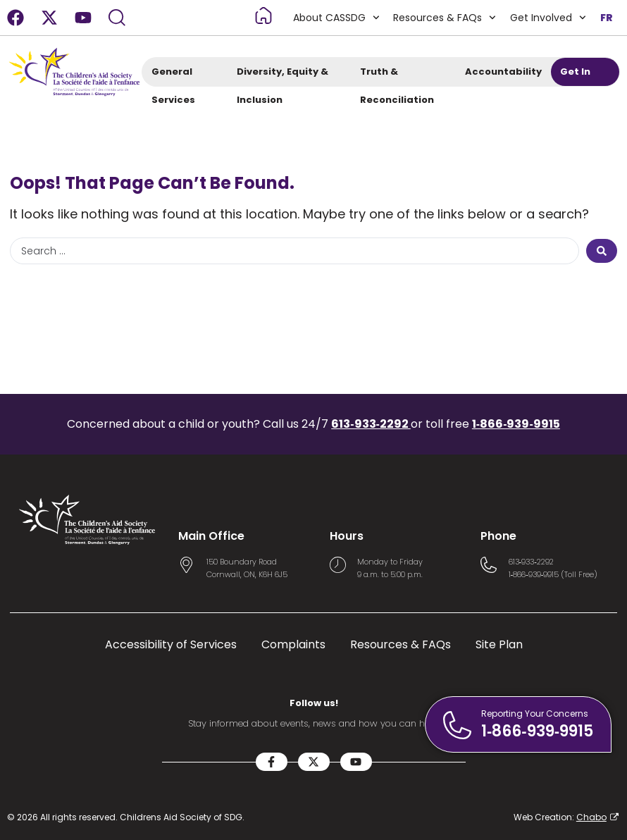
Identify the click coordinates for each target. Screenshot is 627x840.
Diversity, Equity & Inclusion (283, 75)
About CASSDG (336, 18)
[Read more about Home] (263, 16)
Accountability (503, 75)
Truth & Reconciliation (403, 75)
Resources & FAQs (445, 18)
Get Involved (548, 18)
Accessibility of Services (171, 645)
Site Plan (499, 645)
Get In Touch (582, 75)
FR (607, 18)
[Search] (117, 18)
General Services (179, 75)
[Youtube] (83, 18)
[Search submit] (602, 251)
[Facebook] (15, 18)
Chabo (591, 817)
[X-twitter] (49, 18)
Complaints (293, 645)
